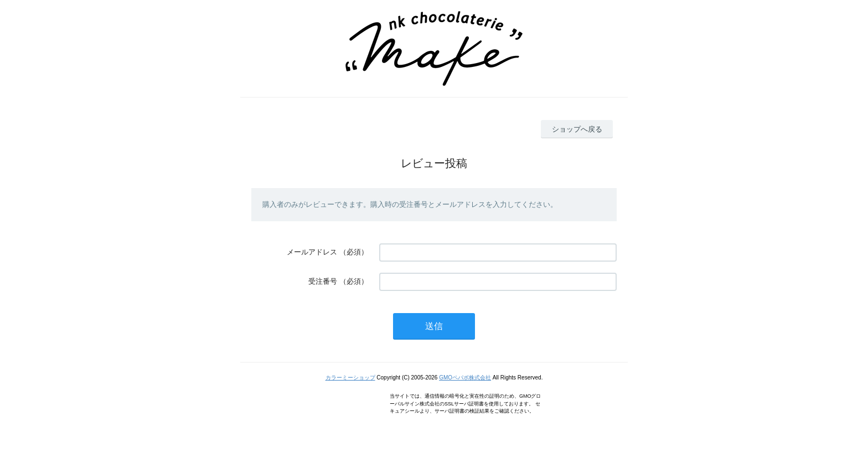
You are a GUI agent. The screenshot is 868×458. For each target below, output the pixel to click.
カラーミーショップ (350, 378)
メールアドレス (312, 252)
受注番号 (323, 281)
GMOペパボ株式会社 (465, 378)
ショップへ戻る (577, 129)
